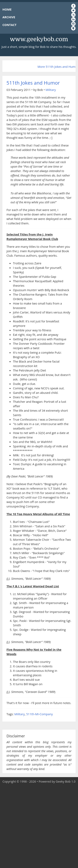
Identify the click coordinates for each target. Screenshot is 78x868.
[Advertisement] (39, 826)
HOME (7, 9)
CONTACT (9, 25)
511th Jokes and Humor (33, 83)
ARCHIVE (9, 17)
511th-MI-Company (39, 714)
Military (51, 90)
